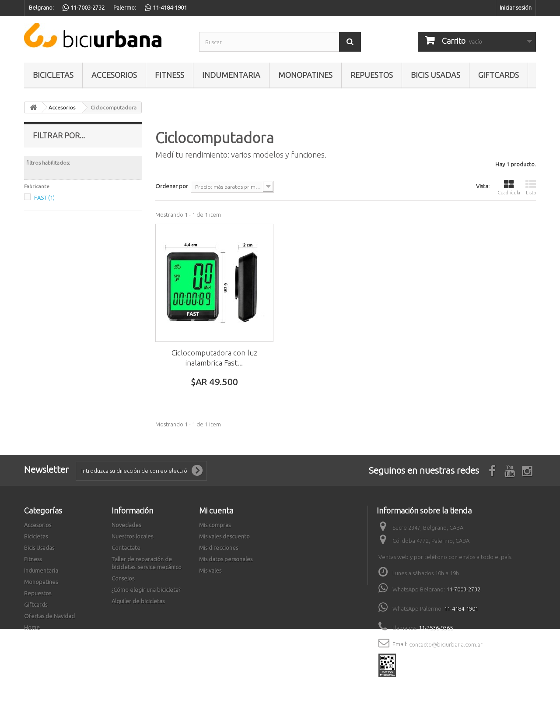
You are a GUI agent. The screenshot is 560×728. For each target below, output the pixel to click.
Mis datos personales (226, 559)
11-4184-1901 (461, 608)
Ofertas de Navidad (49, 616)
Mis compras (215, 525)
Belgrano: (41, 7)
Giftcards (499, 75)
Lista (531, 187)
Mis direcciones (219, 548)
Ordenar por (172, 186)
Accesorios (114, 75)
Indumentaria (231, 75)
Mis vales (210, 570)
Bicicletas (53, 75)
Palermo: (125, 7)
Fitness (170, 75)
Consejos (123, 578)
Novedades (126, 525)
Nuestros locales (132, 536)
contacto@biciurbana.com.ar (445, 644)
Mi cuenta (216, 510)
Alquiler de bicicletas (138, 601)
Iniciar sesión (516, 7)
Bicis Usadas (436, 75)
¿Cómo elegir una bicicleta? (146, 590)
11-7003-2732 (463, 589)
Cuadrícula (509, 187)
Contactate (126, 548)
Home (32, 627)
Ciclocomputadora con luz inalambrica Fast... (214, 358)
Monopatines (305, 75)
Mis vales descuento (224, 536)
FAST (44, 197)
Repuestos (372, 75)
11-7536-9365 (436, 628)
